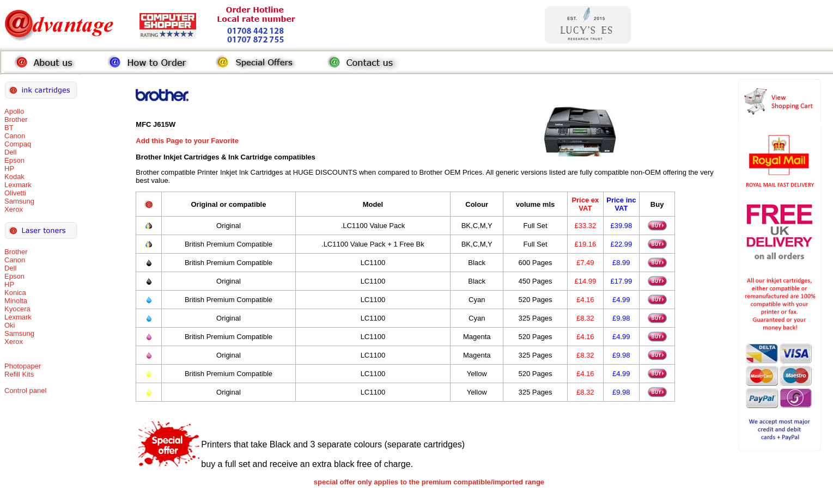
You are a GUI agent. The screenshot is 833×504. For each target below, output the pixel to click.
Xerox (14, 209)
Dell (10, 152)
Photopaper (23, 366)
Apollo (14, 111)
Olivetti (15, 193)
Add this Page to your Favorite (187, 141)
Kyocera (17, 309)
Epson (14, 160)
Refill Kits (19, 374)
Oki (10, 325)
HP (9, 168)
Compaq (18, 144)
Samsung (19, 201)
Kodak (14, 177)
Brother (16, 119)
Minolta (16, 301)
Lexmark (18, 185)
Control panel (25, 391)
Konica (15, 293)
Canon (15, 136)
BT (9, 128)
